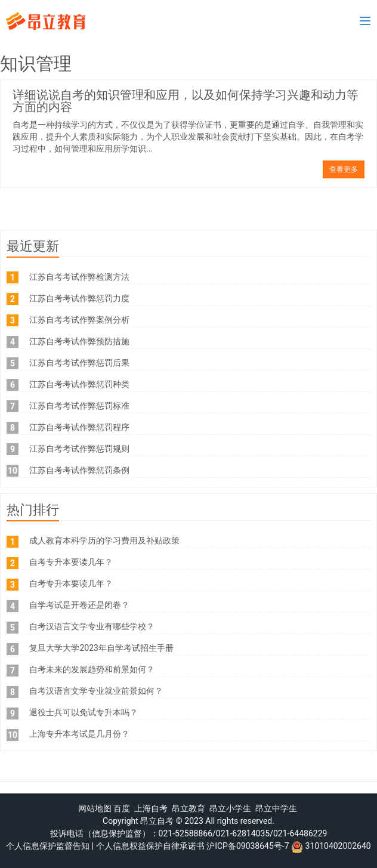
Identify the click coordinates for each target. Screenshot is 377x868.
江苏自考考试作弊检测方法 (79, 277)
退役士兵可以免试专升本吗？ (84, 712)
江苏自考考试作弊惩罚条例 (79, 470)
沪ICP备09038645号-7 (248, 846)
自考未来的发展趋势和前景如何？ (92, 669)
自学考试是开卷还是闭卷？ (79, 605)
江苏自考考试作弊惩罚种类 (79, 384)
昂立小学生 (230, 808)
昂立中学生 (276, 808)
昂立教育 (188, 808)
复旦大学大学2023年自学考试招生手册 (101, 648)
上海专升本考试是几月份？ (79, 734)
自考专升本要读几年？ (71, 562)
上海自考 (151, 808)
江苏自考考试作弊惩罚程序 (79, 427)
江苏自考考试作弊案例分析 (79, 320)
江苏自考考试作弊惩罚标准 (79, 406)
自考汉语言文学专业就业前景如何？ (96, 691)
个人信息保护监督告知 (48, 846)
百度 (122, 808)
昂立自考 (157, 821)
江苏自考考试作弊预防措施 (79, 341)
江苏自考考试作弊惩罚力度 (79, 298)
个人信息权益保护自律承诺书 (150, 846)
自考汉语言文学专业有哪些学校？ (92, 626)
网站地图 (95, 808)
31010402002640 (338, 846)
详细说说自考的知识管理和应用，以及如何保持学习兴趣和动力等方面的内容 (186, 101)
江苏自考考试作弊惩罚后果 (79, 363)
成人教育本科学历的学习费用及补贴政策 (104, 540)
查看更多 (344, 169)
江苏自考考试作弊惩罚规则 (79, 449)
